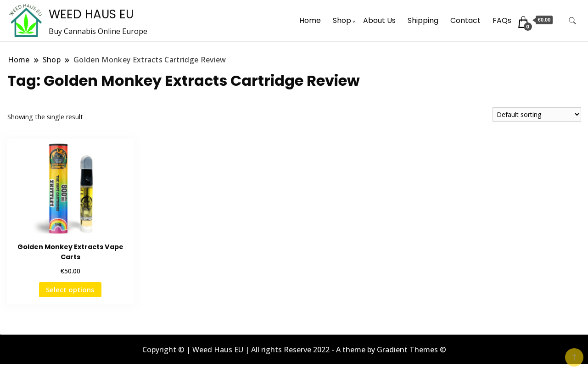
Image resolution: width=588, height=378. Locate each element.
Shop (342, 20)
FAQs (502, 20)
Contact (465, 20)
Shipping (423, 20)
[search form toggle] (572, 21)
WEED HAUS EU (91, 14)
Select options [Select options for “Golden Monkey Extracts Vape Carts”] (70, 289)
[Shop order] (537, 114)
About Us (379, 20)
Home (310, 20)
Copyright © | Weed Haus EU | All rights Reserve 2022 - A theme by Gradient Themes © (294, 350)
